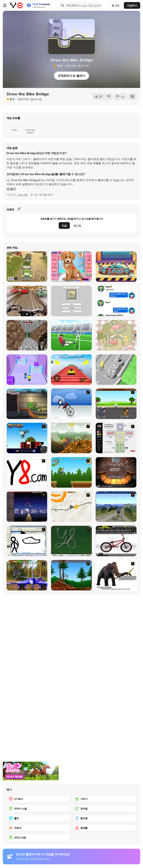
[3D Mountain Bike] (116, 507)
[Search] (62, 5)
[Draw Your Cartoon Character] (116, 438)
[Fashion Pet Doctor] (71, 267)
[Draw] (27, 472)
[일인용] (105, 818)
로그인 (115, 5)
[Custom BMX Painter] (116, 541)
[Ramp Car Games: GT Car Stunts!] (71, 370)
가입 (64, 226)
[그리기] (105, 799)
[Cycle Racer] (116, 404)
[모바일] (105, 809)
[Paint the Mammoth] (116, 575)
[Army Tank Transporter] (27, 267)
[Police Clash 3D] (27, 370)
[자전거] (38, 828)
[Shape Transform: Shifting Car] (116, 370)
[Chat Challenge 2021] (116, 301)
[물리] (38, 818)
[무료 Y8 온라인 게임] (17, 5)
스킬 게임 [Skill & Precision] (23, 195)
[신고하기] (120, 96)
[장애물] (105, 828)
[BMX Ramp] (116, 472)
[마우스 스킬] (38, 809)
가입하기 (132, 5)
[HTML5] (38, 799)
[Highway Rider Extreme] (27, 301)
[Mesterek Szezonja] (71, 472)
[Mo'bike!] (27, 438)
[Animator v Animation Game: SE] (27, 541)
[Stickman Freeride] (71, 575)
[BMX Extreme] (27, 404)
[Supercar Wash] (116, 267)
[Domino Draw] (71, 541)
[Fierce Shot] (71, 335)
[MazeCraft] (27, 335)
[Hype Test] (71, 301)
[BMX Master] (27, 507)
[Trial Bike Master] (27, 575)
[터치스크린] (38, 838)
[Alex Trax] (71, 438)
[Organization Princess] (116, 335)
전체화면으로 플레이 (71, 76)
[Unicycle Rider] (71, 404)
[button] (11, 189)
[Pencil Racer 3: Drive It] (71, 507)
